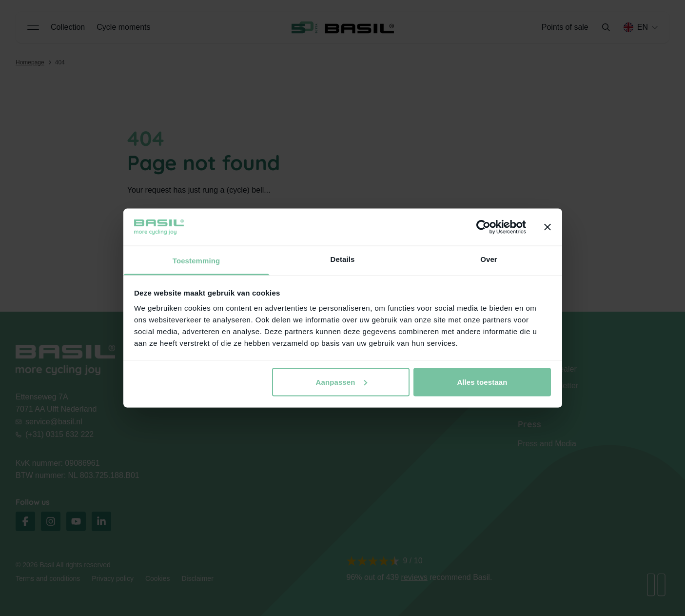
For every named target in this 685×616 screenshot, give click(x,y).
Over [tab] (489, 259)
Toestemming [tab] (196, 261)
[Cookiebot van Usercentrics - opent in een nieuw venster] (483, 227)
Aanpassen (342, 382)
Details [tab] (343, 259)
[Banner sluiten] (548, 227)
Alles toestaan (482, 382)
